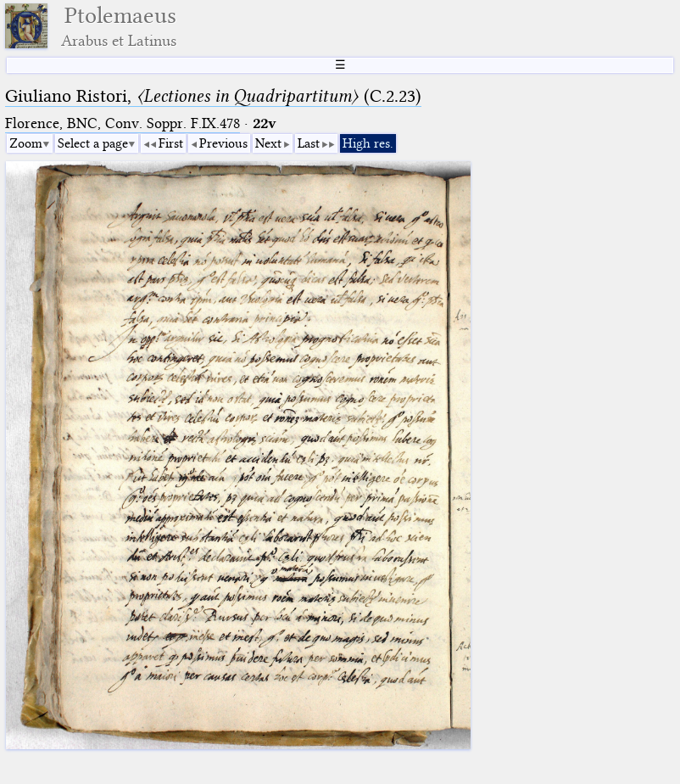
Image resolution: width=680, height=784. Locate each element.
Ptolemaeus (119, 26)
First (171, 143)
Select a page (93, 143)
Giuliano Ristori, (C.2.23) (213, 96)
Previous (223, 143)
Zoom (26, 143)
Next (268, 143)
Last (309, 143)
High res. (368, 143)
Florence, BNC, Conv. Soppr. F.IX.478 (123, 123)
